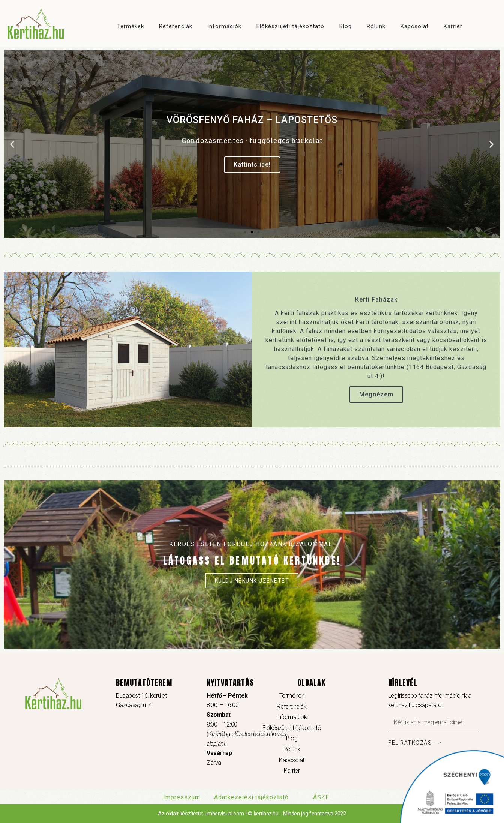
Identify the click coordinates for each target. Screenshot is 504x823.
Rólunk (376, 26)
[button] (245, 232)
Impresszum (182, 797)
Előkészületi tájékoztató (290, 26)
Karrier (453, 26)
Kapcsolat (415, 26)
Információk (224, 26)
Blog (346, 26)
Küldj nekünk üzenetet (252, 581)
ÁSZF (321, 797)
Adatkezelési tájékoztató (251, 797)
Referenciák (176, 26)
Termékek (130, 26)
